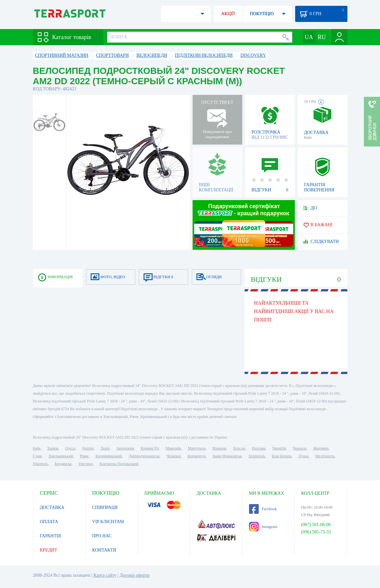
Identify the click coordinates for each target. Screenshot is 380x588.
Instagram (263, 527)
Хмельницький (61, 456)
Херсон (239, 448)
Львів (105, 448)
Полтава (259, 448)
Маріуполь (197, 448)
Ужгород (85, 464)
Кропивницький (109, 456)
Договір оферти (135, 575)
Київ (37, 448)
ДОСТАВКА (52, 507)
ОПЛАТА (49, 522)
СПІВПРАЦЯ (105, 507)
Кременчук (197, 456)
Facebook (263, 509)
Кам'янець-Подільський (119, 464)
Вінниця (220, 448)
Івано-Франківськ (227, 456)
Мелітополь (325, 456)
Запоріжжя (125, 448)
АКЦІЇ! (228, 14)
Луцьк (304, 456)
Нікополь (40, 464)
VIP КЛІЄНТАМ (108, 522)
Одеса (70, 448)
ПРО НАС (102, 536)
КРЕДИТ (49, 550)
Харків (53, 448)
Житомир (321, 448)
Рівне (84, 456)
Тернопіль (257, 456)
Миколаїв (173, 448)
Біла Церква (282, 456)
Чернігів (279, 448)
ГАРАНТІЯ (50, 536)
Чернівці (174, 456)
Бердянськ (63, 464)
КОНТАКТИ (104, 550)
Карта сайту (105, 575)
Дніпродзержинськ (144, 456)
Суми (37, 456)
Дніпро (88, 448)
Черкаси (300, 448)
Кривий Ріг (150, 448)
